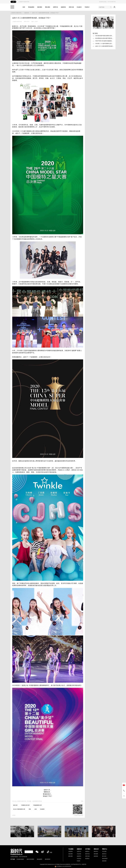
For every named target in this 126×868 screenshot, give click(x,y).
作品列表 (79, 854)
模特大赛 (15, 805)
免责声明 (84, 864)
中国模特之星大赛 (25, 805)
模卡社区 (104, 856)
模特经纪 (96, 851)
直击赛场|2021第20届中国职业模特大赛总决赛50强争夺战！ (105, 38)
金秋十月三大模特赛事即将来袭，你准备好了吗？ (45, 13)
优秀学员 (55, 7)
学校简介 (87, 7)
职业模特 (42, 809)
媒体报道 (96, 856)
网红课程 (48, 7)
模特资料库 (105, 859)
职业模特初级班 (20, 859)
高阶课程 (40, 7)
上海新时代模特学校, (22, 801)
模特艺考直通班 (30, 859)
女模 (36, 809)
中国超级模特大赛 (37, 805)
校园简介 (87, 851)
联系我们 (87, 859)
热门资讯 (95, 33)
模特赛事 (96, 854)
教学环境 (87, 854)
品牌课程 (71, 851)
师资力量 (71, 7)
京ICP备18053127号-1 (76, 864)
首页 (24, 7)
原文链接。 (30, 801)
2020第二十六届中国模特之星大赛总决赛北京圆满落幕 (105, 44)
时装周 (78, 861)
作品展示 (79, 7)
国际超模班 (40, 859)
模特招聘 (104, 861)
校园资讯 (63, 7)
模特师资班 (48, 859)
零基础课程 (31, 7)
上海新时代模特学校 (16, 13)
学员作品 (79, 859)
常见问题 (104, 851)
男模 (30, 809)
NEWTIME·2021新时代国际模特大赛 (105, 41)
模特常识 (104, 854)
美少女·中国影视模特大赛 (19, 809)
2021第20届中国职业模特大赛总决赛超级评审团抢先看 (105, 36)
